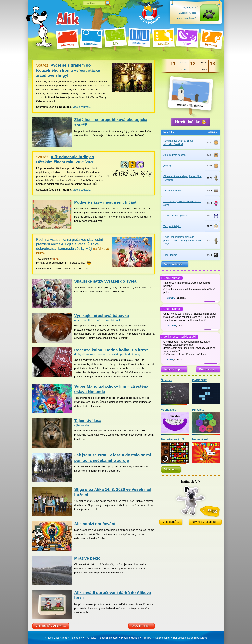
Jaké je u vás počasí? (175, 156)
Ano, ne (167, 167)
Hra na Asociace (172, 192)
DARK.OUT (206, 392)
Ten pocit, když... (172, 227)
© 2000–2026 (56, 638)
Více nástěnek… (175, 265)
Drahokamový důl (175, 452)
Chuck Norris (172, 310)
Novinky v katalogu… (205, 523)
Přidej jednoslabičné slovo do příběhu (183, 242)
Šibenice (175, 392)
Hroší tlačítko (190, 122)
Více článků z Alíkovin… (51, 626)
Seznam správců (109, 638)
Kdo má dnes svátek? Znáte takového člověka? (178, 144)
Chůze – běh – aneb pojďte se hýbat (183, 179)
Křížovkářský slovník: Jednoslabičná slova (182, 204)
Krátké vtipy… (208, 370)
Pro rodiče (91, 638)
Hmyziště (206, 422)
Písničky (147, 638)
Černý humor (172, 279)
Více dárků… (171, 523)
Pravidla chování (130, 638)
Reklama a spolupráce (190, 638)
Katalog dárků (162, 638)
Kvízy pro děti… (141, 626)
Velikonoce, (171, 338)
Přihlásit (209, 18)
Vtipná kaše (175, 422)
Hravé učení (206, 452)
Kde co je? (76, 638)
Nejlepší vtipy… (174, 370)
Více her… (171, 471)
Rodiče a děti (188, 338)
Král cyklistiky (176, 217)
